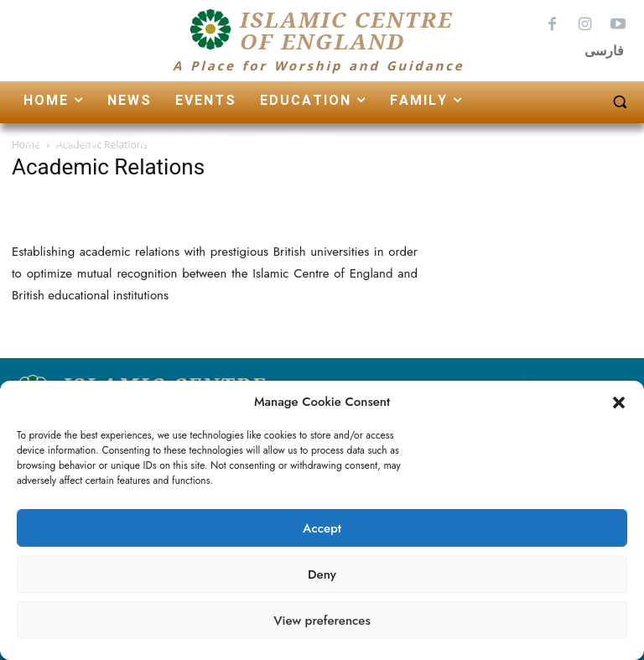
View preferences (322, 621)
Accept (322, 528)
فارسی (604, 51)
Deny (322, 574)
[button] (619, 403)
